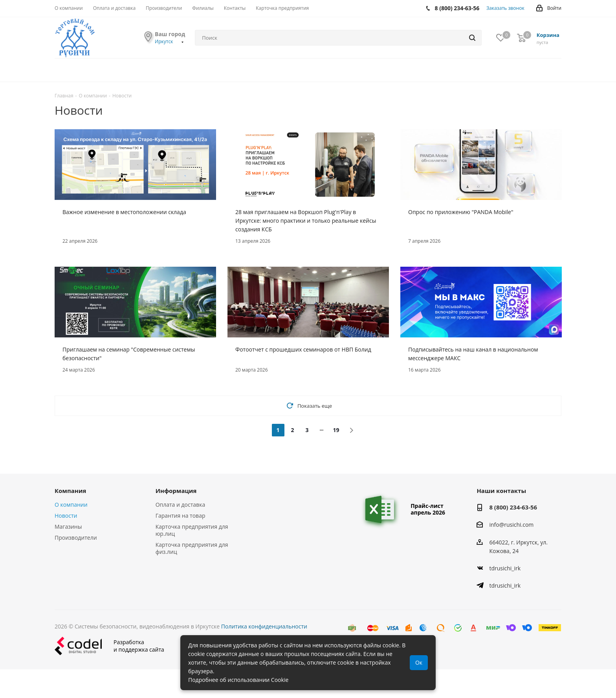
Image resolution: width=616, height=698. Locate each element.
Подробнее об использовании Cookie (238, 680)
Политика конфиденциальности (264, 626)
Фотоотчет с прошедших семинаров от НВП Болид (303, 349)
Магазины (68, 527)
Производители (76, 538)
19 (336, 430)
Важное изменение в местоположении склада (124, 212)
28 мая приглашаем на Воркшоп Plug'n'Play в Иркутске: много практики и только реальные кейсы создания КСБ (306, 221)
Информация (176, 491)
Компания (70, 491)
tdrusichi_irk (505, 568)
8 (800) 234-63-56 (513, 507)
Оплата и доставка (181, 505)
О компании (71, 505)
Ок (419, 662)
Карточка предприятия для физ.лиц (192, 548)
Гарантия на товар (181, 516)
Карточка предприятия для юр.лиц (192, 530)
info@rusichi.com (511, 525)
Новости (66, 516)
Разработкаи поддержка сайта (109, 646)
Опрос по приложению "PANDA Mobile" (461, 212)
